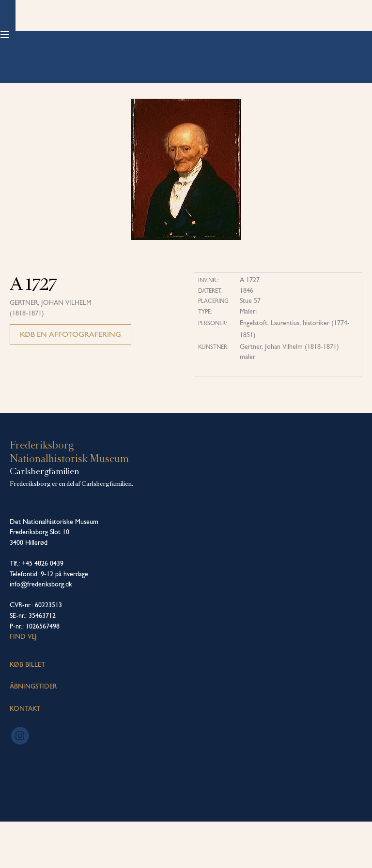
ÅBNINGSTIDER (33, 733)
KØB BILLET (27, 711)
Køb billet (329, 34)
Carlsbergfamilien (45, 518)
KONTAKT (25, 755)
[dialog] (354, 849)
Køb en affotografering (70, 381)
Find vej (23, 683)
